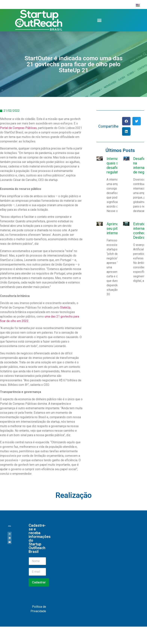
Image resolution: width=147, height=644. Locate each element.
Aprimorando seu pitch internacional (117, 228)
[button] (99, 20)
